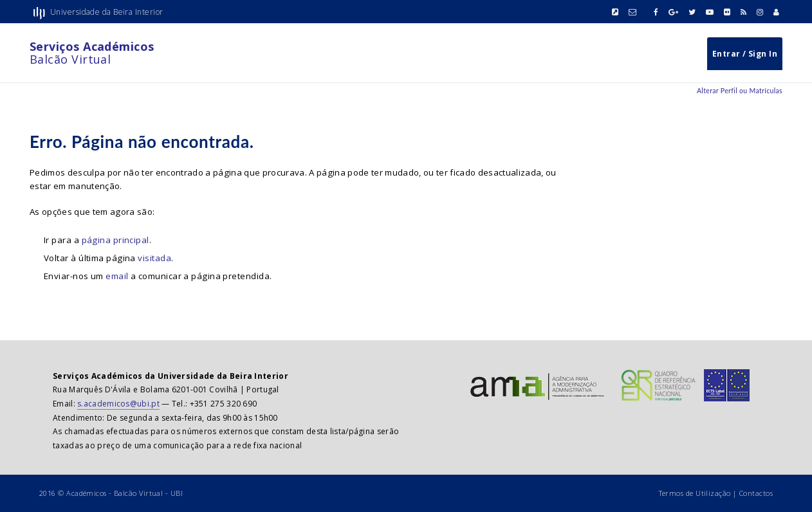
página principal (115, 240)
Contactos (756, 493)
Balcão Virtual (92, 53)
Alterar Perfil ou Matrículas (740, 91)
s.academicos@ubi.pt (118, 404)
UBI (177, 493)
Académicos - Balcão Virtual (115, 493)
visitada (154, 258)
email (117, 276)
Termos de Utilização (695, 493)
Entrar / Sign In (745, 54)
